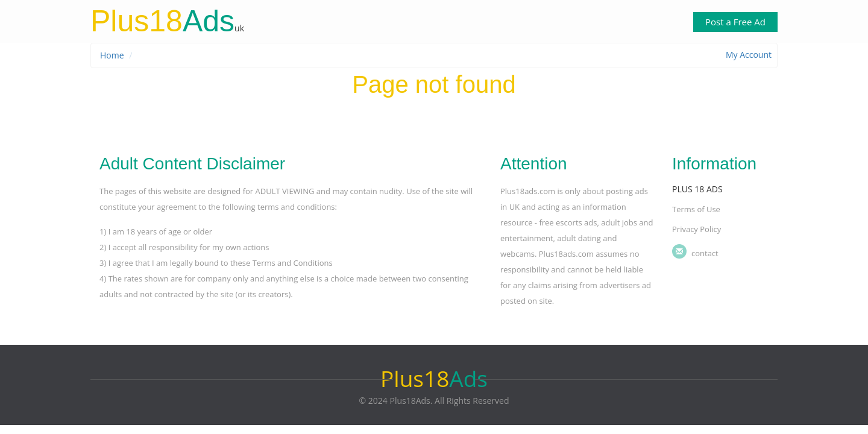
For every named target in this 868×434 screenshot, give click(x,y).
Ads (162, 21)
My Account (749, 55)
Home (112, 55)
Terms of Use (696, 209)
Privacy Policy (697, 229)
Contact (705, 253)
